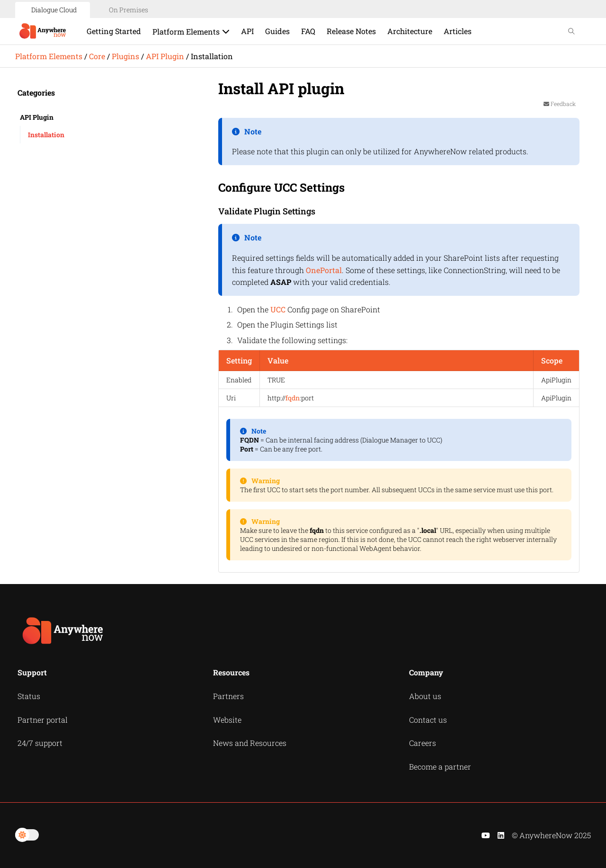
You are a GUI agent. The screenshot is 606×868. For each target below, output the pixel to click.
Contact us (428, 720)
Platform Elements (49, 56)
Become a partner (440, 766)
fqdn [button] (293, 398)
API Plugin (165, 56)
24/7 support (40, 743)
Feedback (560, 104)
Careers (423, 743)
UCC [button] (278, 309)
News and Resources (250, 743)
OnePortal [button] (324, 270)
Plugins (125, 56)
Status (29, 696)
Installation (46, 135)
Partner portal (43, 720)
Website (227, 720)
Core (97, 56)
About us (425, 696)
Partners (228, 696)
